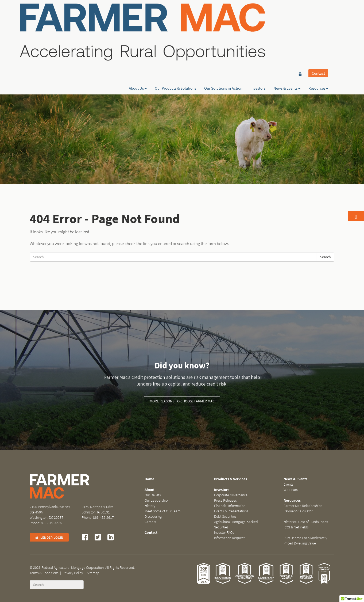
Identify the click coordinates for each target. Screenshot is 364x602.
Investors (258, 23)
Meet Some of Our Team (162, 511)
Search (326, 257)
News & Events (287, 23)
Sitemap (93, 573)
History (150, 506)
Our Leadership (156, 500)
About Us (138, 23)
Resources (318, 23)
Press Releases (225, 500)
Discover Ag (153, 517)
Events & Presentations (231, 511)
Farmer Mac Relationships (303, 506)
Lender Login (49, 538)
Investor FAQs (224, 533)
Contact (318, 14)
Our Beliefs (153, 495)
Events (289, 484)
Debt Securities (225, 517)
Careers (150, 522)
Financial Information (230, 506)
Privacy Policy (73, 573)
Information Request (229, 538)
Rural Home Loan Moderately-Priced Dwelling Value (306, 541)
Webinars (291, 490)
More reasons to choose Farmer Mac (182, 401)
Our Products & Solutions (175, 23)
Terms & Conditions (44, 573)
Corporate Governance (231, 495)
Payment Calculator (298, 511)
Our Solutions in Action (223, 23)
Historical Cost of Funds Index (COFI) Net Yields (306, 525)
